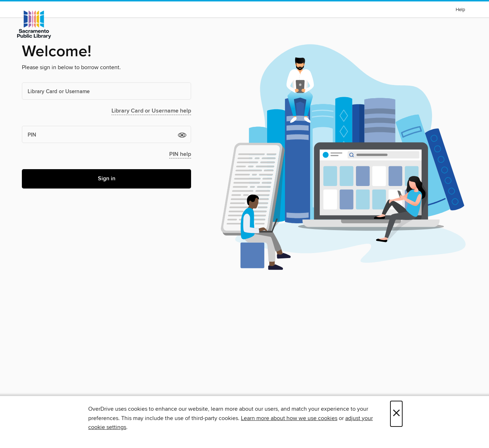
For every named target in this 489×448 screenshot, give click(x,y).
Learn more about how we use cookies (289, 418)
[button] (182, 135)
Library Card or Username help (151, 111)
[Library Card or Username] (106, 91)
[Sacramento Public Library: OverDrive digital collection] (34, 25)
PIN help (180, 154)
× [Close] (396, 414)
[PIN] (106, 134)
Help (460, 10)
